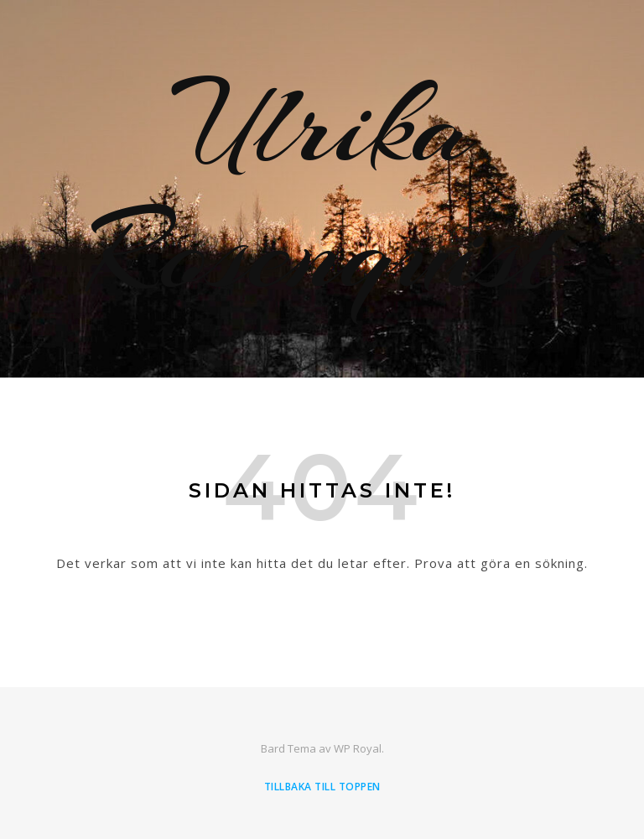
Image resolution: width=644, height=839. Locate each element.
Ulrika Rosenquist (322, 189)
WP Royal (358, 748)
